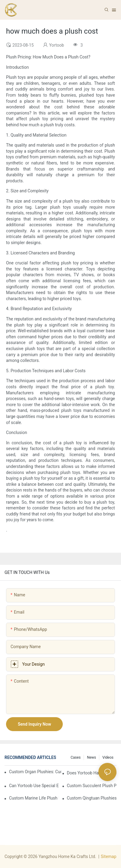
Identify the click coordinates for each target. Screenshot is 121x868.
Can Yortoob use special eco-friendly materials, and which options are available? (34, 786)
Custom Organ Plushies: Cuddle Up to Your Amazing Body (35, 772)
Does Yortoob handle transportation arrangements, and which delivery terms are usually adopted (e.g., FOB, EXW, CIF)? (92, 773)
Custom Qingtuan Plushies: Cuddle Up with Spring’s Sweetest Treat (92, 798)
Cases (76, 757)
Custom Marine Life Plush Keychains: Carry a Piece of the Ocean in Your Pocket (34, 798)
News (91, 757)
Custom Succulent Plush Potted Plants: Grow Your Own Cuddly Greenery (92, 786)
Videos (108, 757)
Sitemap (108, 856)
